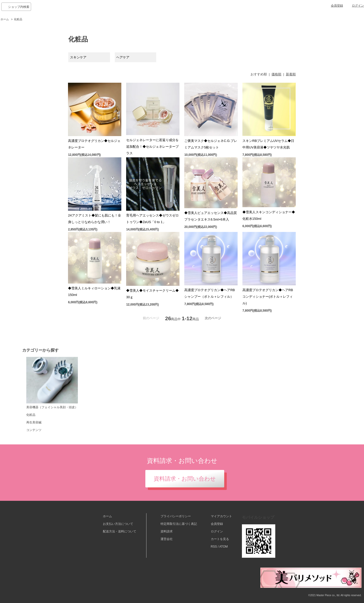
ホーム (5, 19)
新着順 (291, 74)
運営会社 (167, 539)
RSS (214, 547)
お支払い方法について (118, 524)
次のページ (213, 318)
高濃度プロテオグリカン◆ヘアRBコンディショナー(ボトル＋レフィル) (268, 297)
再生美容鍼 (34, 422)
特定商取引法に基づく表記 (179, 524)
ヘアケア (123, 57)
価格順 (276, 74)
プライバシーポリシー (176, 516)
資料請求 (167, 531)
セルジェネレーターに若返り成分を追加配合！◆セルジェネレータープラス (152, 147)
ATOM (223, 547)
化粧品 (18, 19)
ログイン (358, 6)
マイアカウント (221, 516)
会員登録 (337, 6)
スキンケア (78, 57)
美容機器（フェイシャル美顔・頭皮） (52, 383)
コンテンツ (34, 430)
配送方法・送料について (120, 531)
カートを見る (220, 539)
